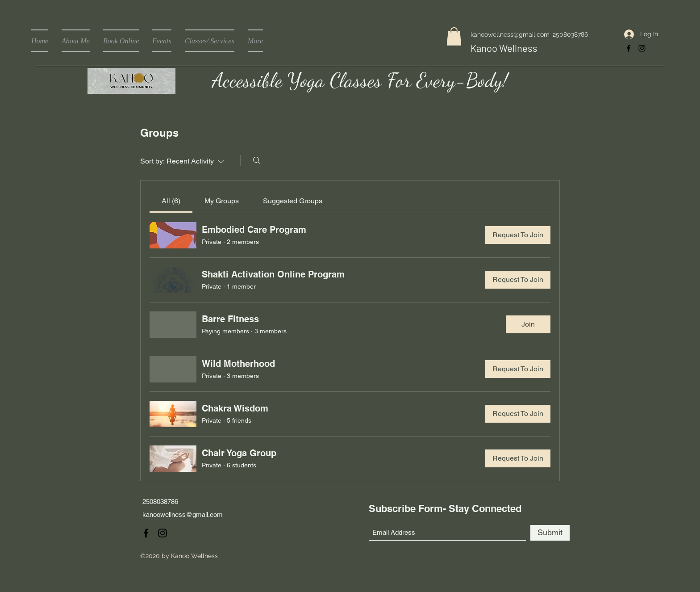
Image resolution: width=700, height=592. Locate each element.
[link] (171, 201)
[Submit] (550, 533)
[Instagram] (642, 48)
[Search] (257, 160)
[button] (454, 36)
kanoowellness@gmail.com (510, 34)
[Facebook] (629, 48)
